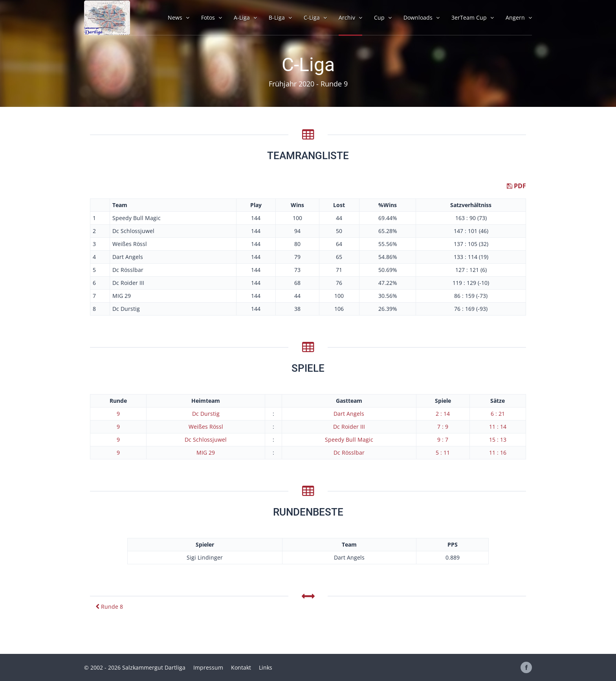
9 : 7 (443, 440)
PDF (516, 186)
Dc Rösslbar (349, 452)
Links (266, 667)
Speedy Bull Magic (349, 440)
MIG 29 (206, 452)
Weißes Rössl (206, 427)
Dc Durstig (206, 414)
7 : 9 (443, 427)
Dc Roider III (349, 427)
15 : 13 (498, 440)
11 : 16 (498, 452)
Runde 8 (109, 607)
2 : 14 (443, 414)
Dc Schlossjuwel (206, 440)
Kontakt (241, 667)
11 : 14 (498, 427)
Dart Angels (349, 414)
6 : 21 (498, 414)
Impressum (208, 667)
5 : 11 (443, 452)
